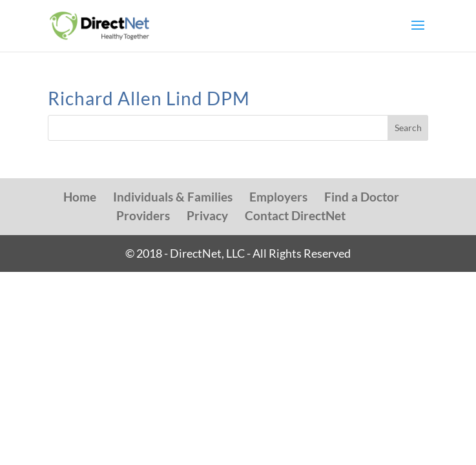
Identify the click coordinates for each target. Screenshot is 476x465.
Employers (278, 197)
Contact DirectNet (295, 215)
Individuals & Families (173, 197)
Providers (143, 215)
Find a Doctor (362, 197)
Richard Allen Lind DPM (149, 98)
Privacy (207, 215)
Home (80, 197)
